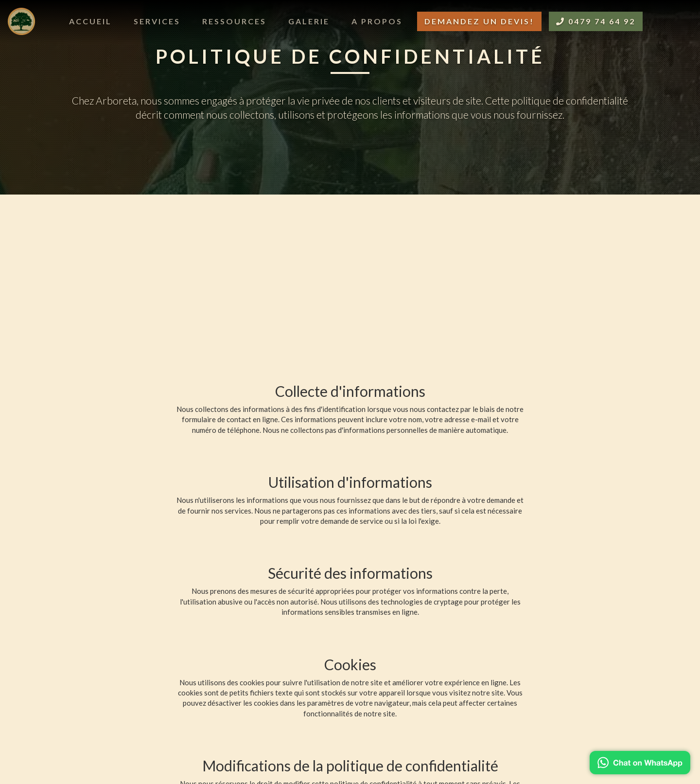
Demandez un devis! (479, 21)
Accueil (90, 21)
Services (157, 21)
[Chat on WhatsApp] (640, 763)
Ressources (234, 21)
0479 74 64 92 (596, 21)
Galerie (309, 21)
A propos (377, 21)
